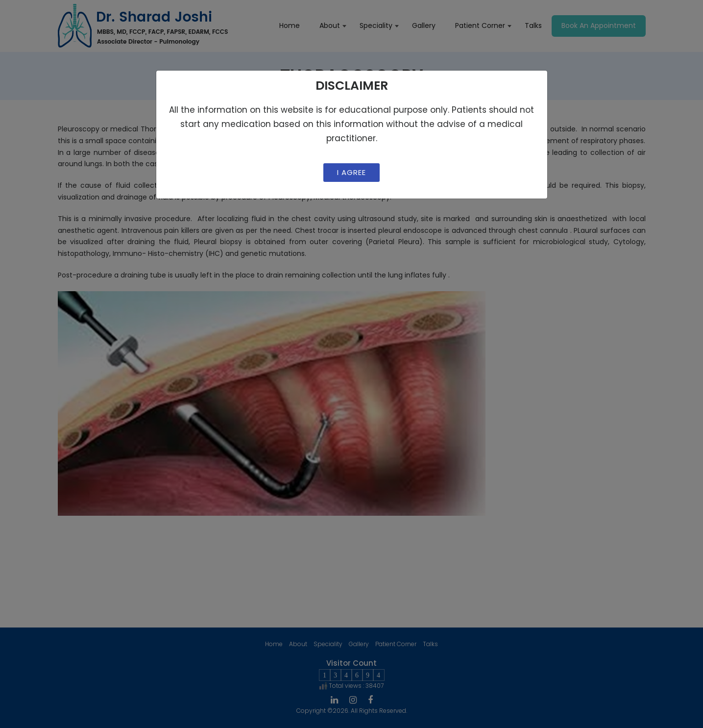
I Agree (351, 172)
